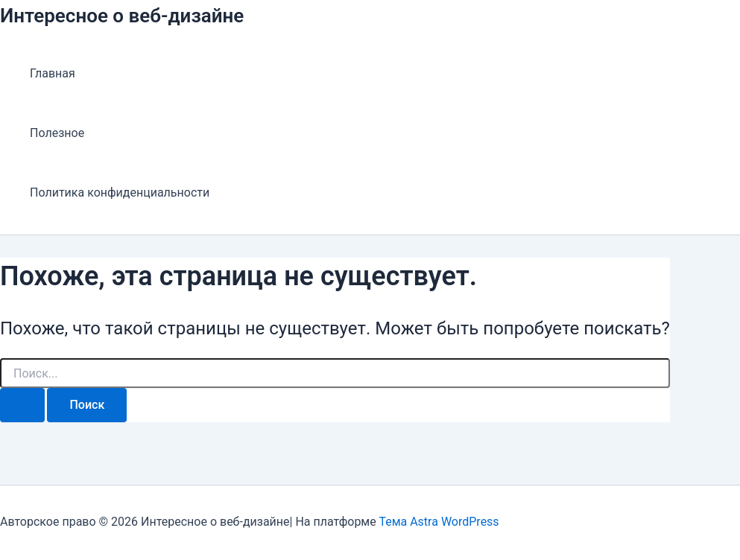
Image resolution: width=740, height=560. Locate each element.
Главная (53, 73)
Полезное (57, 133)
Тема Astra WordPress (439, 522)
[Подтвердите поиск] (22, 405)
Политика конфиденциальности (120, 192)
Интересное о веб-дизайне (122, 16)
